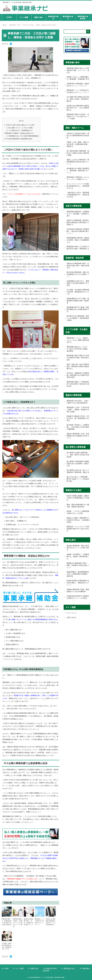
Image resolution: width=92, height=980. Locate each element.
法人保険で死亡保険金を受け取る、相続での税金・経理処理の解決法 (78, 100)
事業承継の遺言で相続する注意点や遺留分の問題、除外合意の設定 (78, 361)
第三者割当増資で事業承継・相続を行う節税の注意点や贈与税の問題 (78, 154)
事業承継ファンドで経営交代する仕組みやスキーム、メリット (40, 921)
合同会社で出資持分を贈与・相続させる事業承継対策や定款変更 (78, 136)
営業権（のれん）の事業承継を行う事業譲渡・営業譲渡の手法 (78, 78)
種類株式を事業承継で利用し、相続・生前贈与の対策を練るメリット (29, 921)
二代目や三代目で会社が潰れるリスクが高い (20, 125)
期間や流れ (39, 17)
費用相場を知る (68, 18)
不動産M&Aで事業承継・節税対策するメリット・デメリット (78, 85)
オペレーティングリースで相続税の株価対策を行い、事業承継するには (78, 188)
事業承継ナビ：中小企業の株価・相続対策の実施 (18, 2)
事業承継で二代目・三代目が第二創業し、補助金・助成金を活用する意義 (78, 413)
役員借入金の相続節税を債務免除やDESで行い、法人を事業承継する (51, 921)
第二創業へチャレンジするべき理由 (20, 128)
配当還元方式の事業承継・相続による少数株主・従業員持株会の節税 (78, 321)
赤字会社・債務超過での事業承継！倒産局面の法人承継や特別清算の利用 (78, 379)
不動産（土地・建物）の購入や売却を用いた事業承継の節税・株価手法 (78, 145)
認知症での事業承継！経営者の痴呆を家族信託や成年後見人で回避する (78, 224)
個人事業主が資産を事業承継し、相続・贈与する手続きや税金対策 (78, 459)
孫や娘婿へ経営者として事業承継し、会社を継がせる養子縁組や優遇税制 (78, 431)
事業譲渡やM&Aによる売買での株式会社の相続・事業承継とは (78, 250)
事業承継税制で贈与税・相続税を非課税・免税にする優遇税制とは (78, 242)
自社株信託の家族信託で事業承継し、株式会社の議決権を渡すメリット (78, 233)
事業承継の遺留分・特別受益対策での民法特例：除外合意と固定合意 (7, 921)
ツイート (5, 44)
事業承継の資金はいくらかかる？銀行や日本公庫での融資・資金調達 (78, 352)
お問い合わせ (71, 624)
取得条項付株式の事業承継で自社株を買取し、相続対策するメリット (78, 589)
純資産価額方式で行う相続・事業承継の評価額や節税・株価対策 (78, 303)
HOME (9, 17)
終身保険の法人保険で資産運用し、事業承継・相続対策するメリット (78, 172)
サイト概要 (24, 17)
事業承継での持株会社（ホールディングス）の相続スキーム (78, 180)
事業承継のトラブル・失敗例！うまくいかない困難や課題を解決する (78, 343)
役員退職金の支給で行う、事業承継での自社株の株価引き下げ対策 (78, 286)
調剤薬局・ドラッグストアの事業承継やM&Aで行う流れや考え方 (78, 534)
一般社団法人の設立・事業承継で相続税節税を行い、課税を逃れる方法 (78, 197)
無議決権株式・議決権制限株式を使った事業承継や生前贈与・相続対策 (78, 580)
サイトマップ (71, 619)
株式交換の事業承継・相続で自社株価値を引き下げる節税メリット (78, 277)
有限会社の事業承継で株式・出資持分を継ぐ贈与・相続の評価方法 (78, 268)
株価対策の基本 (53, 18)
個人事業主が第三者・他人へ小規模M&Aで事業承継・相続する (78, 476)
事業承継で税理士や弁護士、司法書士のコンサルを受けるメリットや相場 (18, 922)
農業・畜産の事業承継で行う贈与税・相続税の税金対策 (78, 511)
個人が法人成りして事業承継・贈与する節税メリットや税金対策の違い (78, 484)
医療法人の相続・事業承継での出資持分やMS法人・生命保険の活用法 (78, 525)
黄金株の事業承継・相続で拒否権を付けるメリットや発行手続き (78, 553)
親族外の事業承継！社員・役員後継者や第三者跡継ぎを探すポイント (78, 440)
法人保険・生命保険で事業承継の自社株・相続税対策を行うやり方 (7, 945)
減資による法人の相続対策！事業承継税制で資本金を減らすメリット (78, 163)
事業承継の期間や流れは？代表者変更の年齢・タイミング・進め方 (78, 70)
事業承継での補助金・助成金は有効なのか (19, 133)
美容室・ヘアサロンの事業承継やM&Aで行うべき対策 (78, 517)
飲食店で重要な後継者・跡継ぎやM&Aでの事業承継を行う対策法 (78, 503)
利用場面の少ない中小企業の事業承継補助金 (23, 136)
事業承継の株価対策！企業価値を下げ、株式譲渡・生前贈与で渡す (78, 216)
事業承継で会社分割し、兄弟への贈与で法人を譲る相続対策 (78, 406)
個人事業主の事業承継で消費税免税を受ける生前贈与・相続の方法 (78, 468)
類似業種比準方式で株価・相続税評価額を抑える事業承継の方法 (78, 312)
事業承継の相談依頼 (83, 18)
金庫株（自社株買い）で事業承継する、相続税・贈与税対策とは (78, 562)
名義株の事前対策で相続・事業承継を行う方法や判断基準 (78, 596)
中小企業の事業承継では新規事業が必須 (18, 138)
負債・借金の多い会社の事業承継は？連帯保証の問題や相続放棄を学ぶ (78, 370)
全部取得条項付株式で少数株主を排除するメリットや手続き (78, 603)
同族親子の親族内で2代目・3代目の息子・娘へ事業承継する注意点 (78, 422)
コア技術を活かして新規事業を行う (20, 130)
